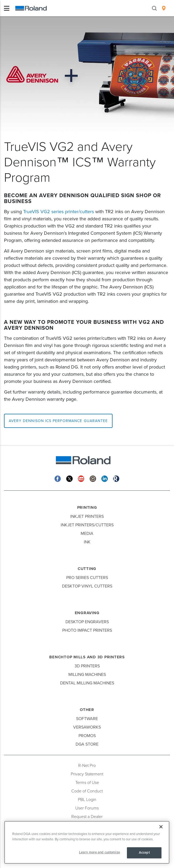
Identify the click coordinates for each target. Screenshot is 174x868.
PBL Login (87, 800)
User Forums (87, 808)
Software (87, 719)
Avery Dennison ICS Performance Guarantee (58, 421)
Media (87, 534)
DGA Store (87, 744)
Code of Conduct (87, 791)
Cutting (87, 569)
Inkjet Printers (87, 516)
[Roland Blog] (116, 478)
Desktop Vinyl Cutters (87, 586)
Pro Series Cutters (87, 578)
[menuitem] (164, 8)
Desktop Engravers (87, 622)
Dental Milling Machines (87, 683)
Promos (87, 736)
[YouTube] (81, 478)
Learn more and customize (100, 852)
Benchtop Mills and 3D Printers (87, 657)
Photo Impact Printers (87, 630)
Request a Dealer (87, 817)
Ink (87, 542)
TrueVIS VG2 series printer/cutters (59, 212)
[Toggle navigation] (7, 8)
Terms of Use (87, 783)
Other (87, 710)
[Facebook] (58, 478)
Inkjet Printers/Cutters (87, 525)
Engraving (87, 613)
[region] (87, 842)
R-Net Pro (87, 766)
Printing (87, 507)
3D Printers (87, 666)
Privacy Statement (87, 774)
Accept (144, 853)
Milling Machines (87, 675)
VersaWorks (87, 727)
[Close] (161, 827)
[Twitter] (69, 478)
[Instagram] (93, 478)
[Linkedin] (105, 478)
